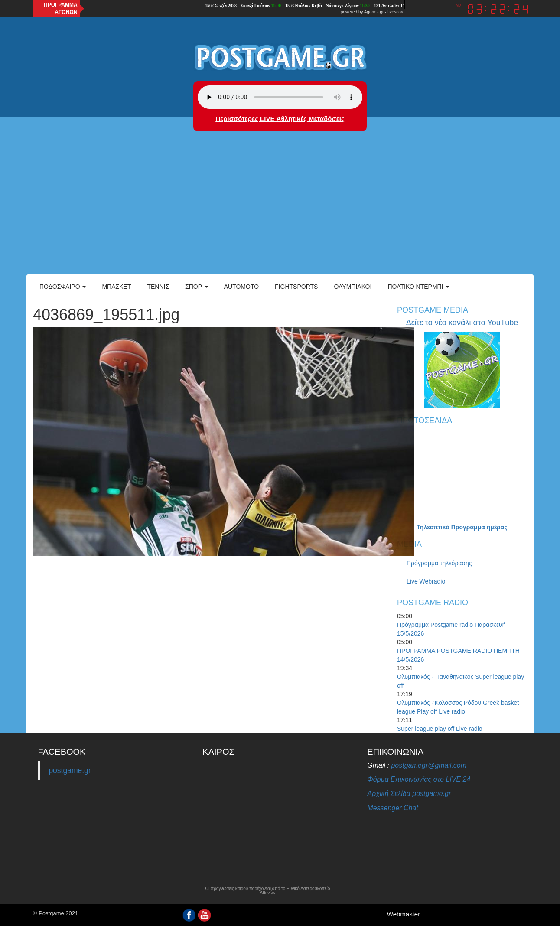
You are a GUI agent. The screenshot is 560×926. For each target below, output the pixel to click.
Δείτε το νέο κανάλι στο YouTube (462, 323)
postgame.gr (70, 770)
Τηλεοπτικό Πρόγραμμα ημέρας (462, 527)
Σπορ (197, 287)
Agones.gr (374, 12)
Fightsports (296, 287)
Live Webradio (426, 581)
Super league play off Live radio (440, 729)
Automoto (241, 287)
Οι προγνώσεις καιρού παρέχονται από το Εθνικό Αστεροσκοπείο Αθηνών (267, 891)
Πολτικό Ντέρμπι (418, 287)
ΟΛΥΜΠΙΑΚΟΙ (353, 287)
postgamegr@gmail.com (429, 765)
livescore (396, 12)
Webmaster (404, 914)
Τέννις (158, 287)
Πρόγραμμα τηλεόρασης (439, 563)
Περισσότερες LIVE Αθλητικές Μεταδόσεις (280, 119)
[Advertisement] (280, 209)
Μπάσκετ (116, 287)
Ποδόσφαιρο (63, 287)
